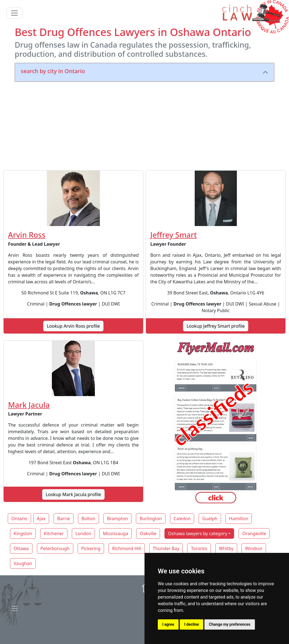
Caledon (182, 519)
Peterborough (55, 548)
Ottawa (21, 548)
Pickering (91, 548)
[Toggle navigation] (14, 13)
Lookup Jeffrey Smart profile (216, 326)
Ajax (41, 519)
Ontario (19, 519)
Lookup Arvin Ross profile (73, 326)
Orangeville (254, 533)
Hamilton (239, 519)
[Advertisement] (144, 125)
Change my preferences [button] (230, 624)
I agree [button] (168, 624)
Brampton (118, 519)
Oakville (148, 533)
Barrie (64, 519)
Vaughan (23, 563)
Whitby (226, 548)
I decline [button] (192, 624)
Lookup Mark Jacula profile (73, 494)
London (83, 533)
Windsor (254, 548)
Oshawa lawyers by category (198, 533)
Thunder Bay (166, 548)
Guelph (210, 519)
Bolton (88, 519)
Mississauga (116, 533)
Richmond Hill (126, 548)
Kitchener (54, 533)
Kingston (23, 533)
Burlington (151, 519)
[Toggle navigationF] (14, 609)
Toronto (199, 548)
